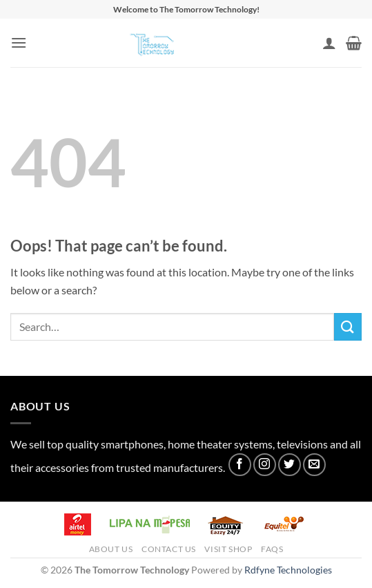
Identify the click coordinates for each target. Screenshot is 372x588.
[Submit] (348, 326)
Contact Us (169, 549)
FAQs (272, 549)
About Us (111, 549)
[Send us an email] (314, 465)
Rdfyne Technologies (288, 570)
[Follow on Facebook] (240, 465)
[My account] (329, 43)
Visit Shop (228, 549)
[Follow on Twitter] (290, 465)
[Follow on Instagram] (265, 465)
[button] (19, 42)
